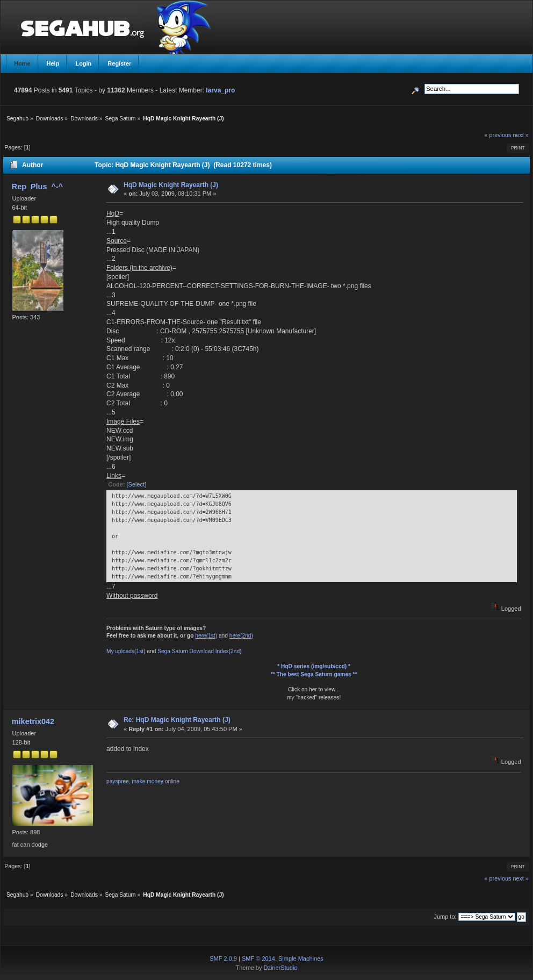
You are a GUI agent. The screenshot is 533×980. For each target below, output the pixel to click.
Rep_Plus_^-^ (37, 187)
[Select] (137, 484)
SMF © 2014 (258, 958)
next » (520, 135)
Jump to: (445, 917)
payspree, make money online (143, 781)
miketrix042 (33, 721)
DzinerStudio (280, 968)
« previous (498, 135)
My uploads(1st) (126, 651)
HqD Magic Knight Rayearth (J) (171, 185)
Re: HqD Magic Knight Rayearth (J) (177, 720)
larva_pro (220, 90)
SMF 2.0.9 (223, 958)
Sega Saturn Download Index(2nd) (199, 651)
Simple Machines (301, 958)
